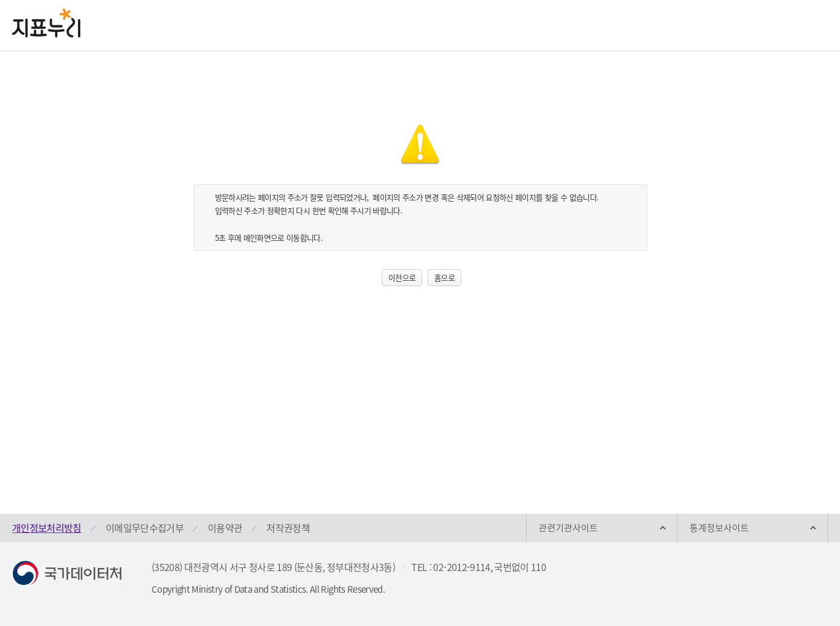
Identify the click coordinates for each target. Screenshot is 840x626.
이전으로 (402, 277)
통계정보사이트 (719, 528)
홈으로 (444, 277)
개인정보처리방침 (47, 528)
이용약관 (225, 528)
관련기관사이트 (568, 528)
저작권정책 (288, 528)
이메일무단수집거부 (145, 528)
